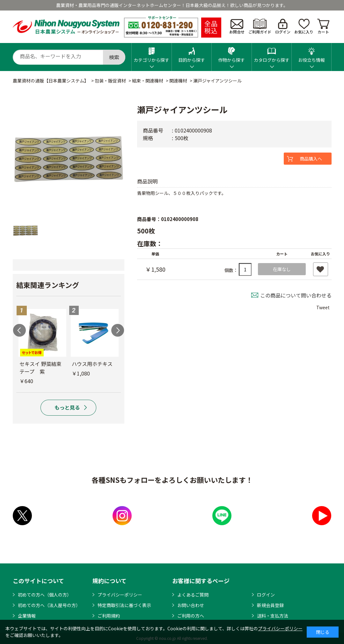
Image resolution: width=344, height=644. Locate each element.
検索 (114, 57)
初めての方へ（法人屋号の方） (49, 605)
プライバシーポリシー (120, 595)
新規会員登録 (270, 605)
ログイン (283, 27)
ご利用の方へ (191, 616)
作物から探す (231, 53)
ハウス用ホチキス (92, 364)
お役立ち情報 (311, 53)
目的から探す (192, 53)
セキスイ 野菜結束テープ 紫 (40, 368)
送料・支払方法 (273, 616)
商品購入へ (311, 159)
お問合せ (237, 27)
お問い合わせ (191, 605)
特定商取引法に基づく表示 (124, 605)
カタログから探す (272, 53)
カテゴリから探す (151, 53)
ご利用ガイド (260, 27)
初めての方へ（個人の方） (45, 595)
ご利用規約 (109, 616)
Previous (19, 330)
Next (118, 330)
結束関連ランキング (48, 285)
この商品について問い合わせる (296, 295)
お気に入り (304, 27)
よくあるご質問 (193, 595)
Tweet (323, 307)
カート (323, 27)
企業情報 (27, 616)
